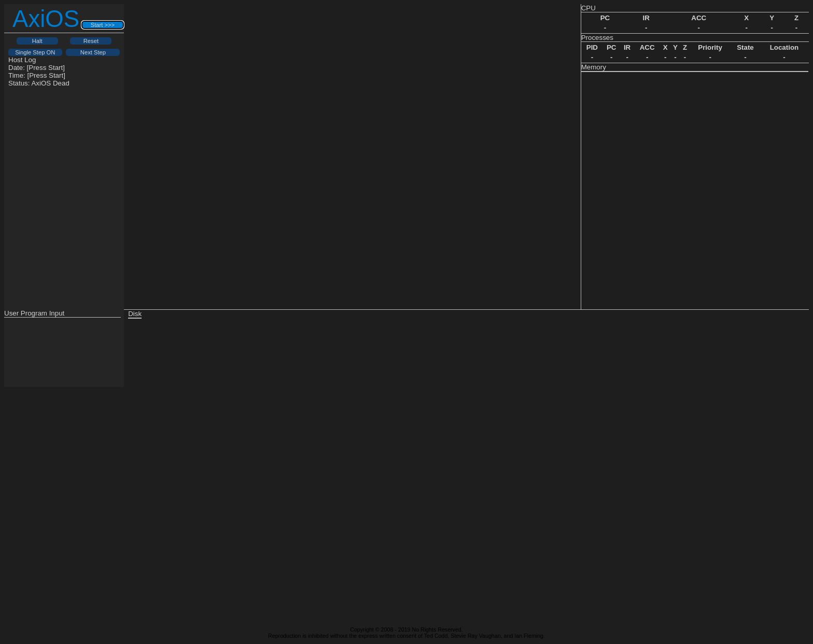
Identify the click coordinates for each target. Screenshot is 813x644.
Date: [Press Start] (37, 68)
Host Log (22, 60)
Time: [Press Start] (37, 75)
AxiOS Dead (50, 83)
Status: (39, 83)
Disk (135, 314)
